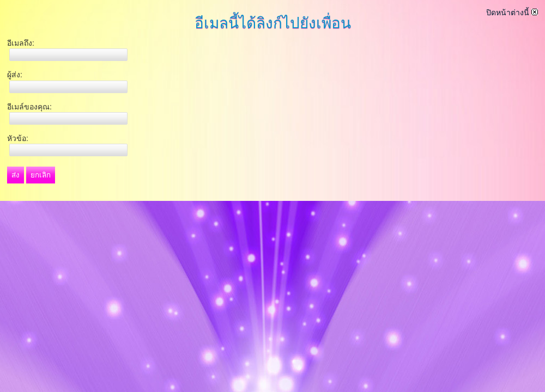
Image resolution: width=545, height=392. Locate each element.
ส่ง (16, 175)
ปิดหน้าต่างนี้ (512, 13)
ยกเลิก (41, 175)
